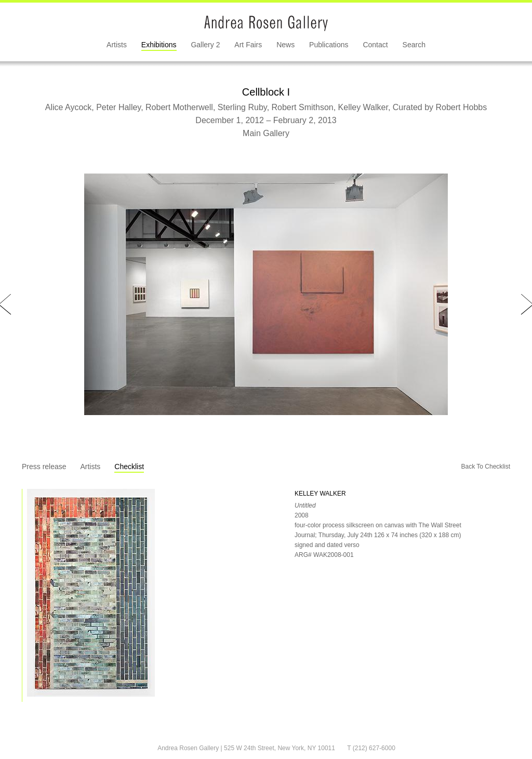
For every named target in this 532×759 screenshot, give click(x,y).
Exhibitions (159, 45)
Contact (375, 45)
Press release (44, 467)
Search (414, 45)
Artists (117, 45)
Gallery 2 (205, 45)
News (285, 45)
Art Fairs (248, 45)
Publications (329, 45)
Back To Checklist (486, 467)
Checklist (129, 467)
